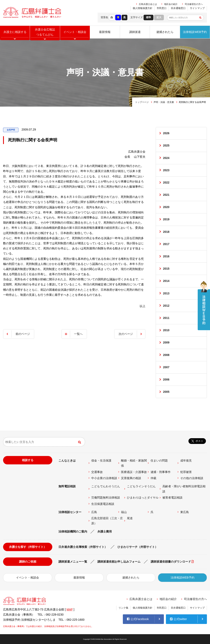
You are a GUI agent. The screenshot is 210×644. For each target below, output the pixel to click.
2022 (166, 182)
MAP (70, 609)
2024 (166, 158)
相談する (28, 460)
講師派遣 (135, 32)
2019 (166, 219)
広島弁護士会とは (148, 4)
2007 (166, 367)
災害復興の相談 (131, 478)
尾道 (130, 518)
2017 (166, 244)
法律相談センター (70, 512)
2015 (166, 269)
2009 (166, 342)
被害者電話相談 (172, 498)
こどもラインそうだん (141, 486)
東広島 (185, 512)
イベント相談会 (75, 32)
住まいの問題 (159, 460)
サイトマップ (197, 8)
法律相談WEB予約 (195, 32)
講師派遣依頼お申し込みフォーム (119, 562)
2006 (166, 379)
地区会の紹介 (171, 4)
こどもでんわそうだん (106, 486)
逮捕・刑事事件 (161, 472)
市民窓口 (162, 8)
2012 (166, 306)
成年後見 (186, 460)
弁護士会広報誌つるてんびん (45, 32)
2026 (166, 133)
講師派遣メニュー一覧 (73, 562)
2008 (166, 355)
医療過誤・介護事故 (134, 472)
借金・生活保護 (101, 460)
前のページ (23, 334)
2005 (166, 392)
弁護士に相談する (15, 32)
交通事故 (97, 472)
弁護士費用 (105, 531)
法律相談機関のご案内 (73, 531)
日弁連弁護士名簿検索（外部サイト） (83, 547)
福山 (124, 512)
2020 (166, 207)
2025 (166, 145)
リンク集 (123, 608)
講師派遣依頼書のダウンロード (171, 562)
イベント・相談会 (27, 578)
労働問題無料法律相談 (106, 498)
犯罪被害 (186, 472)
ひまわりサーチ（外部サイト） (138, 547)
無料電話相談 (67, 486)
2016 (166, 256)
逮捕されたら (165, 32)
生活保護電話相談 (103, 504)
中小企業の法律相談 (104, 478)
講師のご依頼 (28, 562)
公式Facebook (138, 619)
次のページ (126, 334)
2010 (166, 330)
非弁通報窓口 (178, 8)
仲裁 (153, 478)
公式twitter (178, 619)
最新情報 (105, 32)
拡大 (159, 17)
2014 (166, 281)
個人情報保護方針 (143, 8)
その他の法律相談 (192, 478)
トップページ (142, 102)
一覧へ (78, 334)
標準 (148, 17)
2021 (166, 195)
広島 (94, 512)
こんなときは (67, 460)
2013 (166, 293)
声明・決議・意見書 (164, 102)
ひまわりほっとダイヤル (143, 498)
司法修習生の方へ (194, 4)
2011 (166, 318)
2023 (166, 170)
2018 (166, 232)
